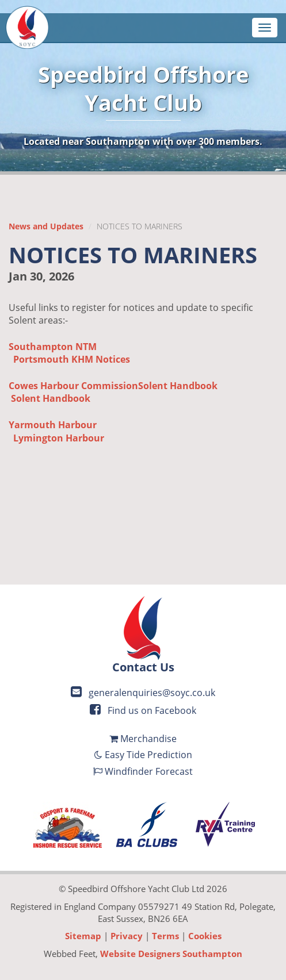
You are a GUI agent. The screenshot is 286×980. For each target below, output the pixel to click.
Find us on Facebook (143, 710)
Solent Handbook (178, 386)
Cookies (205, 936)
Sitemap (83, 936)
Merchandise (143, 739)
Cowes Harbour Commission (73, 386)
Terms (165, 936)
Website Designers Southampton (171, 954)
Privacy (127, 936)
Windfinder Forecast (143, 771)
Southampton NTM (53, 347)
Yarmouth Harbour (53, 425)
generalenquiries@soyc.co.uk (143, 693)
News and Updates (46, 226)
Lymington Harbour (59, 438)
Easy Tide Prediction (143, 755)
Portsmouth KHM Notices (72, 359)
